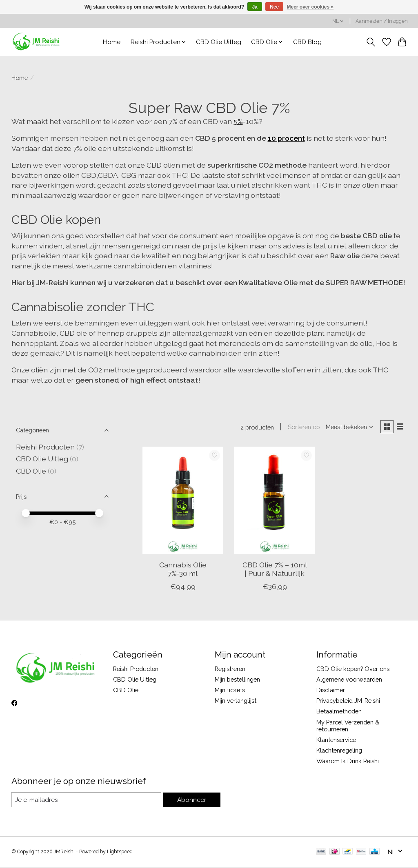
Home (112, 42)
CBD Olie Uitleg (219, 42)
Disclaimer (331, 691)
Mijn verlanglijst (236, 701)
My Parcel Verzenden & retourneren (348, 726)
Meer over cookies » (310, 7)
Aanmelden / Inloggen (382, 21)
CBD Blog (307, 42)
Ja (255, 7)
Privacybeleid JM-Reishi (348, 701)
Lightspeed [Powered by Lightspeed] (120, 853)
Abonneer (192, 801)
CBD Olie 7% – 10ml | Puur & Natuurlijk (275, 570)
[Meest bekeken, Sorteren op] (348, 427)
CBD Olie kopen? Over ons (353, 670)
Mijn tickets (230, 691)
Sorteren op (302, 427)
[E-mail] (87, 801)
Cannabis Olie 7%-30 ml (183, 570)
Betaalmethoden (339, 712)
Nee (274, 7)
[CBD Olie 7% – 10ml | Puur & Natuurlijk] (275, 501)
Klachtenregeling (339, 751)
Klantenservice (336, 741)
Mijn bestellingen (237, 680)
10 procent (286, 138)
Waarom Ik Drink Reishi (348, 762)
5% (238, 121)
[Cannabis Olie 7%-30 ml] (183, 501)
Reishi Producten (45, 447)
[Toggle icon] (370, 42)
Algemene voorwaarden (349, 680)
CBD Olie (32, 471)
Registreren (230, 670)
